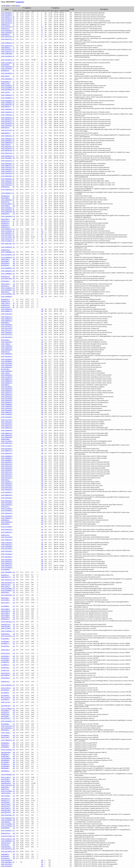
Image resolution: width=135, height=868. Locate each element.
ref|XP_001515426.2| (7, 537)
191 (42, 449)
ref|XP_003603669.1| (7, 31)
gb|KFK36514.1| (5, 127)
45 (42, 89)
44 (42, 103)
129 (42, 350)
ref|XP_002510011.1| (7, 23)
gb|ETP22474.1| (5, 292)
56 (14, 52)
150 (42, 387)
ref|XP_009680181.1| (7, 375)
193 (42, 458)
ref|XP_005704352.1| (7, 583)
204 (42, 288)
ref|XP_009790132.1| (7, 120)
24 (42, 86)
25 (42, 76)
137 (42, 365)
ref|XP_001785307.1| (7, 235)
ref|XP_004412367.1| (7, 545)
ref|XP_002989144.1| (7, 247)
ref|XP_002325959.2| (7, 56)
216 (14, 288)
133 (42, 359)
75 (14, 122)
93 (14, 189)
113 (42, 321)
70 (42, 167)
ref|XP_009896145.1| (7, 367)
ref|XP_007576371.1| (7, 330)
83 (14, 105)
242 (14, 294)
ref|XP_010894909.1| (7, 430)
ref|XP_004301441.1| (7, 185)
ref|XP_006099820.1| (7, 456)
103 (14, 237)
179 (42, 252)
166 (42, 412)
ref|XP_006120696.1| (7, 560)
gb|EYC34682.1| (5, 613)
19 (14, 34)
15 (14, 33)
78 (42, 196)
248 (42, 565)
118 (42, 328)
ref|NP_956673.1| (6, 284)
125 (42, 344)
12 (42, 29)
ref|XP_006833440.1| (7, 176)
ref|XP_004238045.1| (7, 15)
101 (14, 216)
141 (42, 371)
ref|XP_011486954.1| (7, 288)
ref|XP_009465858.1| (7, 354)
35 (14, 36)
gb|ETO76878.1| (5, 263)
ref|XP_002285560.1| (7, 33)
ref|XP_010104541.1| (7, 60)
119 (42, 330)
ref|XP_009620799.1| (7, 105)
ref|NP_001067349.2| (7, 314)
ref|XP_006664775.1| (7, 229)
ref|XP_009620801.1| (7, 141)
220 (14, 268)
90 (14, 187)
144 (42, 271)
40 (42, 95)
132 (42, 356)
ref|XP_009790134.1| (7, 150)
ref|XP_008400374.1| (7, 321)
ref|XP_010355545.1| (7, 551)
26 (42, 73)
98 (42, 235)
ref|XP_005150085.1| (7, 387)
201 (42, 472)
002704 (18, 5)
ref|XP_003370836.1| (7, 588)
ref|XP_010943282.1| (7, 109)
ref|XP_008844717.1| (7, 451)
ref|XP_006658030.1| (7, 179)
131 (42, 354)
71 (14, 169)
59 (14, 56)
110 (42, 317)
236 (42, 540)
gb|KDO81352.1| (6, 305)
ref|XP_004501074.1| (7, 46)
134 (42, 361)
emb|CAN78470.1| (6, 144)
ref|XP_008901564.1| (7, 453)
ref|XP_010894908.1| (7, 252)
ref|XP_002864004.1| (7, 79)
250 (42, 564)
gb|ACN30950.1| (6, 206)
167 (42, 274)
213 (42, 495)
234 (42, 569)
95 (14, 60)
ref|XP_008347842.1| (7, 505)
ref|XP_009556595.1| (7, 501)
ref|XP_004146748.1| (7, 73)
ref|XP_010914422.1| (7, 208)
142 (42, 373)
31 (14, 107)
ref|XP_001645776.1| (7, 580)
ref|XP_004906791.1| (7, 532)
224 (42, 513)
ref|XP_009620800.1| (7, 101)
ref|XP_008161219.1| (7, 464)
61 (14, 73)
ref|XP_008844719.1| (7, 433)
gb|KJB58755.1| (5, 223)
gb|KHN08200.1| (6, 34)
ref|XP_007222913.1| (7, 161)
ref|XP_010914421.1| (7, 169)
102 (14, 212)
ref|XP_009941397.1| (7, 426)
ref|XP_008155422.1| (7, 478)
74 (14, 120)
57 (14, 39)
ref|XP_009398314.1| (7, 156)
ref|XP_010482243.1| (7, 95)
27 (14, 25)
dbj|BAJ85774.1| (5, 202)
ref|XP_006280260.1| (7, 98)
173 (42, 422)
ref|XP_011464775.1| (7, 171)
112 (14, 229)
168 (42, 414)
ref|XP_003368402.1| (7, 590)
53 (42, 125)
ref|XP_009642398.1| (7, 437)
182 (14, 292)
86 (14, 173)
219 (42, 294)
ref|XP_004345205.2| (7, 337)
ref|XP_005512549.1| (7, 328)
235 (42, 278)
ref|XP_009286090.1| (7, 404)
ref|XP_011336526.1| (7, 527)
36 (42, 120)
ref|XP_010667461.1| (7, 181)
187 (42, 263)
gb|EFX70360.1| (5, 259)
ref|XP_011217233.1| (7, 420)
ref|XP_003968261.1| (7, 257)
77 (14, 109)
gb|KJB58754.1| (5, 70)
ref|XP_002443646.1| (7, 216)
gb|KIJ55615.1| (5, 575)
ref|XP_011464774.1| (7, 239)
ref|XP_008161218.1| (7, 474)
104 (14, 158)
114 (42, 323)
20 (42, 56)
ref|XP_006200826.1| (7, 460)
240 (42, 284)
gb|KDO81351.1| (6, 227)
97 (14, 193)
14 (14, 19)
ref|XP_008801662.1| (7, 143)
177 (42, 439)
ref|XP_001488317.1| (7, 482)
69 (14, 150)
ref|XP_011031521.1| (7, 52)
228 (42, 518)
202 (42, 474)
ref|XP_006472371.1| (7, 27)
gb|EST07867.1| (5, 592)
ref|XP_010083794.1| (7, 348)
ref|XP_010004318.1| (7, 346)
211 (42, 490)
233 (42, 532)
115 (42, 340)
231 (42, 527)
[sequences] (20, 2)
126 (42, 342)
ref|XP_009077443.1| (7, 443)
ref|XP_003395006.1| (7, 294)
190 (42, 265)
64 (14, 127)
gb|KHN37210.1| (6, 250)
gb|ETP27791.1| (5, 507)
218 (42, 510)
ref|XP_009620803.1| (7, 233)
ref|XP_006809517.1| (7, 311)
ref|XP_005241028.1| (7, 417)
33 (14, 43)
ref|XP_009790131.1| (7, 19)
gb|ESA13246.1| (5, 603)
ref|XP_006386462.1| (7, 296)
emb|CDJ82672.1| (6, 611)
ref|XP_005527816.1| (7, 476)
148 (42, 383)
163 (42, 406)
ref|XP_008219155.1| (7, 146)
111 (14, 252)
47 (42, 115)
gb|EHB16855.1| (5, 524)
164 (42, 408)
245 (42, 560)
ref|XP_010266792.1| (7, 125)
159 (14, 278)
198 (42, 468)
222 (42, 503)
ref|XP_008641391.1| (7, 495)
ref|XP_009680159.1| (7, 381)
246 (42, 562)
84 (14, 124)
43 (14, 21)
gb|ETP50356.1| (5, 265)
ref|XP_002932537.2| (7, 393)
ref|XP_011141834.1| (7, 441)
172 (42, 433)
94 (14, 235)
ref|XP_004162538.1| (7, 67)
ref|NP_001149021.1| (7, 204)
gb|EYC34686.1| (5, 609)
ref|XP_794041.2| (6, 344)
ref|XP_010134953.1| (7, 377)
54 (42, 112)
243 (14, 290)
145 (42, 377)
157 (42, 397)
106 (14, 243)
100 (14, 206)
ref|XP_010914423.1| (7, 167)
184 (42, 261)
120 (42, 332)
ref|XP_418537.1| (6, 373)
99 (14, 204)
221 (42, 286)
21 (42, 52)
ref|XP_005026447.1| (7, 402)
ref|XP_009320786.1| (7, 389)
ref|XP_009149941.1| (7, 89)
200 (42, 470)
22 (42, 67)
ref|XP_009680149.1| (7, 391)
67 (14, 148)
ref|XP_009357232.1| (7, 153)
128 (42, 348)
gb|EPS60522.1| (5, 225)
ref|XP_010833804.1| (7, 547)
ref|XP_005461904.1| (7, 332)
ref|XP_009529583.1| (7, 498)
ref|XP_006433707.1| (7, 39)
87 (14, 200)
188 (42, 451)
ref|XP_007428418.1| (7, 516)
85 (42, 183)
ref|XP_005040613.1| (7, 492)
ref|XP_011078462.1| (7, 241)
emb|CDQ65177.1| (6, 577)
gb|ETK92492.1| (5, 281)
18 (42, 31)
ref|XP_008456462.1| (7, 118)
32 (42, 124)
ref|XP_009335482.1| (7, 163)
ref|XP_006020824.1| (7, 484)
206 (14, 286)
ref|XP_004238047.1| (7, 86)
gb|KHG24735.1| (6, 221)
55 (42, 139)
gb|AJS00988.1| (5, 606)
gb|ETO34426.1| (5, 340)
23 (42, 65)
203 (42, 476)
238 (42, 545)
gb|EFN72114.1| (5, 535)
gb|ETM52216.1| (6, 276)
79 (14, 165)
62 (14, 118)
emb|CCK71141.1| (6, 584)
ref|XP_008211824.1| (7, 278)
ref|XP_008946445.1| (7, 350)
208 (14, 276)
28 (14, 27)
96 (14, 198)
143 (42, 375)
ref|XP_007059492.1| (7, 510)
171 (42, 420)
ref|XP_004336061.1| (7, 255)
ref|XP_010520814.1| (7, 69)
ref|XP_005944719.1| (7, 309)
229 (42, 522)
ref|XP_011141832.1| (7, 446)
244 (42, 557)
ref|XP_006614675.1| (7, 565)
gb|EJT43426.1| (5, 598)
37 (14, 95)
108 (14, 219)
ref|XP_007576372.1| (7, 334)
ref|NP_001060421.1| (7, 193)
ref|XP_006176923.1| (7, 449)
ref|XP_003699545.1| (7, 290)
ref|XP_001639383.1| (7, 359)
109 (42, 311)
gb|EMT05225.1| (6, 187)
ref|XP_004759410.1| (7, 557)
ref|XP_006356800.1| (7, 158)
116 (14, 257)
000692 (8, 5)
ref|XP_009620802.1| (7, 139)
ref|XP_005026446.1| (7, 400)
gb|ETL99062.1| (5, 261)
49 (42, 69)
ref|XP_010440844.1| (7, 103)
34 (42, 63)
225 (42, 257)
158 (42, 399)
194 (14, 259)
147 (42, 381)
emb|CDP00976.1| (6, 48)
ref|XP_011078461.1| (7, 21)
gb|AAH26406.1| (6, 569)
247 (42, 292)
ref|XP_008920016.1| (7, 371)
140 (42, 369)
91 (14, 202)
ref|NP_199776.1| (6, 92)
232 (14, 271)
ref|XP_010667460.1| (7, 53)
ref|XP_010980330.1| (7, 406)
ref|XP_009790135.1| (7, 148)
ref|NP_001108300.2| (7, 399)
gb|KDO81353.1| (6, 301)
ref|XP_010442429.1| (7, 115)
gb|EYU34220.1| (5, 76)
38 (42, 82)
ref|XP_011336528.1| (7, 509)
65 (14, 156)
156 (42, 395)
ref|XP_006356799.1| (7, 124)
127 (42, 346)
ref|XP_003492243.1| (7, 490)
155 (42, 241)
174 (42, 424)
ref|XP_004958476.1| (7, 200)
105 (14, 214)
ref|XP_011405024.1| (7, 543)
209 (42, 486)
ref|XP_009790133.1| (7, 122)
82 (14, 101)
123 (42, 337)
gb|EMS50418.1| (5, 196)
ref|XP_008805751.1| (7, 165)
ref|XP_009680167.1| (7, 383)
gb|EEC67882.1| (5, 219)
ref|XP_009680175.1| (7, 379)
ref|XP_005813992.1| (7, 342)
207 (42, 482)
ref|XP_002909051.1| (7, 268)
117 (42, 327)
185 (42, 276)
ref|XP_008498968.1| (7, 361)
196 (42, 537)
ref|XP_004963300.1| (7, 212)
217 (42, 501)
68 (14, 167)
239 (42, 551)
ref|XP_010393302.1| (7, 486)
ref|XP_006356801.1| (7, 13)
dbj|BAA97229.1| (6, 84)
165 (42, 410)
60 (14, 67)
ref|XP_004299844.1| (7, 183)
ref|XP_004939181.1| (7, 562)
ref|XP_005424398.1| (7, 503)
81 (14, 141)
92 (14, 196)
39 (42, 79)
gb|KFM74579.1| (6, 352)
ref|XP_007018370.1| (7, 50)
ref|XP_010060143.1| (7, 43)
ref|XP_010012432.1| (7, 422)
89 (14, 210)
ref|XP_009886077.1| (7, 518)
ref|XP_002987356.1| (7, 243)
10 (42, 27)
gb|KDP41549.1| (5, 29)
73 (14, 143)
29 (42, 105)
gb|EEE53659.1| (5, 214)
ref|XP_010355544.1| (7, 554)
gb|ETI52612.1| (5, 286)
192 (42, 456)
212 (42, 492)
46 (14, 98)
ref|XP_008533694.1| (7, 468)
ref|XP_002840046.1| (7, 572)
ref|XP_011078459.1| (7, 231)
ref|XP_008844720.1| (7, 428)
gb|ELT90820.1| (5, 385)
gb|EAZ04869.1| (5, 198)
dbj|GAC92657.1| (6, 586)
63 (14, 76)
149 (42, 385)
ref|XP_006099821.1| (7, 458)
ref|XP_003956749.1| (7, 595)
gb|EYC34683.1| (5, 615)
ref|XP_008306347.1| (7, 271)
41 (42, 53)
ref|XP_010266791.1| (7, 112)
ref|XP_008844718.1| (7, 435)
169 (42, 417)
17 (42, 48)
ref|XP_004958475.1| (7, 210)
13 (42, 33)
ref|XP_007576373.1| (7, 327)
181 (14, 261)
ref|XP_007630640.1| (7, 567)
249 (14, 255)
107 (14, 247)
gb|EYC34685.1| (5, 600)
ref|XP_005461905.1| (7, 325)
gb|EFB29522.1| (5, 520)
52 (14, 115)
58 (14, 65)
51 (14, 50)
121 (42, 334)
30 (14, 63)
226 (42, 516)
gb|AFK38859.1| (5, 65)
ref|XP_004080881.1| (7, 274)
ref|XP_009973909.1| (7, 365)
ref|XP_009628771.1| (7, 17)
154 (42, 393)
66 (14, 136)
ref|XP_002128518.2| (7, 548)
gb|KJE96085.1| (5, 323)
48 (14, 17)
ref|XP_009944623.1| (7, 395)
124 (42, 505)
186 (42, 446)
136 (42, 363)
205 (42, 478)
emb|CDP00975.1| (6, 133)
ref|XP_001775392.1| (7, 237)
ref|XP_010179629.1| (7, 363)
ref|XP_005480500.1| (7, 470)
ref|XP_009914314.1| (7, 513)
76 (14, 86)
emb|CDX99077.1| (6, 82)
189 (42, 453)
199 (42, 460)
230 (42, 524)
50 (14, 48)
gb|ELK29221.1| (5, 480)
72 (42, 169)
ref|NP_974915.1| (6, 303)
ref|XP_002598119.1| (7, 356)
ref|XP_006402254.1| (7, 136)
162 (42, 268)
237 (42, 543)
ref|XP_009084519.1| (7, 522)
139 (42, 428)
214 (42, 567)
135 (42, 259)
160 (42, 402)
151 (42, 389)
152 (42, 507)
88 (14, 179)
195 (42, 464)
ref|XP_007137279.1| (7, 130)
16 (42, 60)
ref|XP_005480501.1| (7, 462)
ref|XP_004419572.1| (7, 529)
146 (42, 379)
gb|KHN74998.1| (6, 439)
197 (42, 466)
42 (14, 23)
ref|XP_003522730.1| (7, 36)
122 (42, 352)
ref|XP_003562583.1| (7, 173)
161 (42, 404)
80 (14, 139)
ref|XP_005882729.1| (7, 412)
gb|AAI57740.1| (5, 369)
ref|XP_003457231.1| (7, 317)
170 (42, 430)
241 (42, 547)
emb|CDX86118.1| (6, 107)
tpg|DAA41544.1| (6, 307)
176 (14, 284)
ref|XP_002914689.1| (7, 410)
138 (42, 367)
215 (42, 498)
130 (14, 609)
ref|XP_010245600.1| (7, 88)
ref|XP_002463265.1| (7, 189)
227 (42, 281)
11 (14, 29)
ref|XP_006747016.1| (7, 424)
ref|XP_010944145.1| (7, 408)
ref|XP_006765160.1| (7, 488)
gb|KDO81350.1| (6, 25)
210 (42, 488)
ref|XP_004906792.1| (7, 540)
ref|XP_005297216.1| (7, 472)
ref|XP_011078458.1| (7, 63)
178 (42, 426)
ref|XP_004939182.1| (7, 564)
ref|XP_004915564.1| (7, 397)
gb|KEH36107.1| (5, 299)
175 (42, 435)
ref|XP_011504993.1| (7, 414)
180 (14, 281)
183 (14, 265)
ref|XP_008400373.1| (7, 319)
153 (42, 391)
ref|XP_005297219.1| (7, 466)
